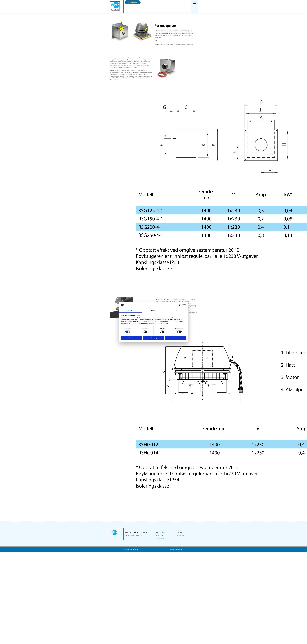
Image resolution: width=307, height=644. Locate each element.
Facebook (181, 535)
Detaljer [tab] (153, 310)
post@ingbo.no (160, 539)
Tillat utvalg (153, 338)
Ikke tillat (131, 338)
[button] (133, 2)
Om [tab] (176, 310)
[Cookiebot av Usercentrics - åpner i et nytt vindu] (180, 305)
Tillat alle (176, 338)
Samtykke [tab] (131, 310)
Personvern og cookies (176, 550)
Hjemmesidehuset (134, 550)
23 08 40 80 (159, 535)
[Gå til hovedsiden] (115, 11)
